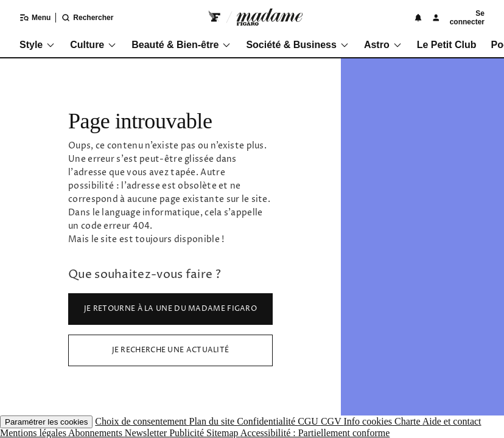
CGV (332, 421)
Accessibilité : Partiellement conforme (315, 433)
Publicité (188, 433)
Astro (383, 45)
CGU (309, 421)
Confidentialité (267, 421)
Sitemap (223, 433)
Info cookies (369, 421)
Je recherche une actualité (171, 350)
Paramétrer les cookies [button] (46, 422)
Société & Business (298, 45)
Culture (93, 45)
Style (37, 45)
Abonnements (96, 433)
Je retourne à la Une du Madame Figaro (170, 309)
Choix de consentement (142, 421)
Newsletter (147, 433)
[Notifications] (418, 18)
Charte (408, 421)
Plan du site (213, 421)
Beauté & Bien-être (181, 45)
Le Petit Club (447, 45)
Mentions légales (34, 433)
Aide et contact (452, 421)
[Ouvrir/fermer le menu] (28, 18)
